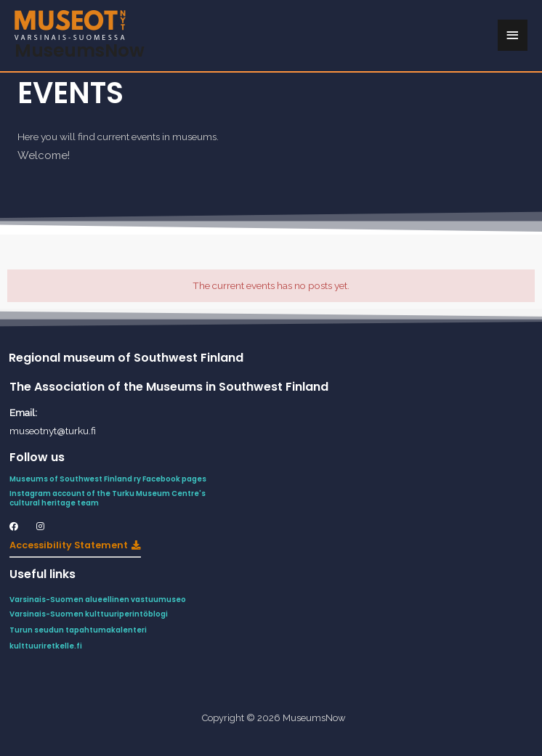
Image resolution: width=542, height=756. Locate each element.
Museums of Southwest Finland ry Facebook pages (109, 479)
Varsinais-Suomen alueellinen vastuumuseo (98, 599)
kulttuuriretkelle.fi (46, 646)
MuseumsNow (80, 50)
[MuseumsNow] (70, 25)
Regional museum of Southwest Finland (126, 358)
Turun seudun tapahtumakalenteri (78, 630)
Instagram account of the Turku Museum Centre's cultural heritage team (108, 498)
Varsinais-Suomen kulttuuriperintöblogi (89, 614)
